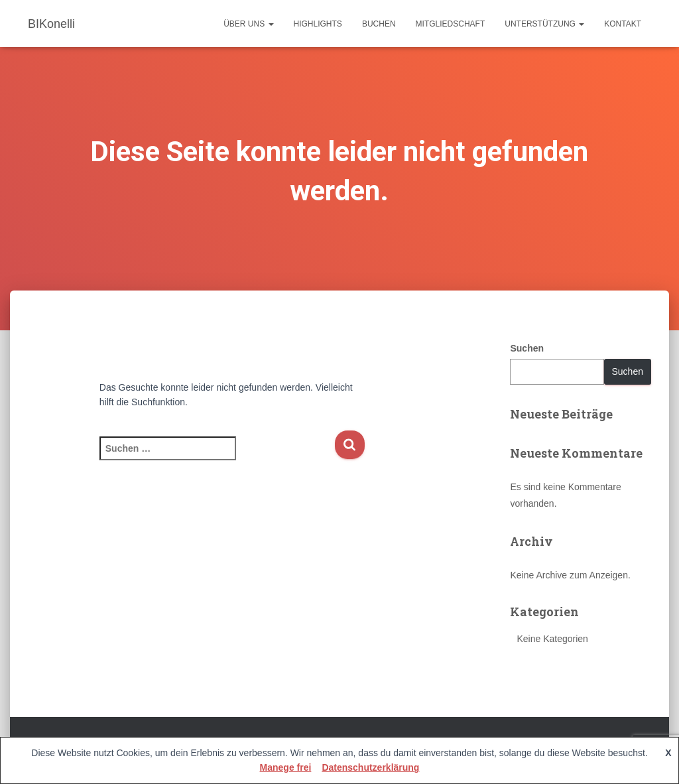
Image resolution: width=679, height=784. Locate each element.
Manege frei (286, 767)
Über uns (248, 24)
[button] (271, 24)
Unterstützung (544, 24)
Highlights (318, 24)
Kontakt (623, 24)
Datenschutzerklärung (370, 767)
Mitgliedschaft (451, 24)
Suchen (527, 348)
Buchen (379, 24)
